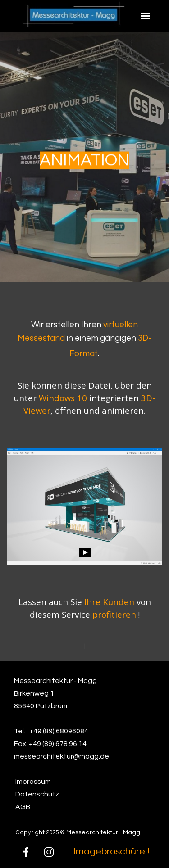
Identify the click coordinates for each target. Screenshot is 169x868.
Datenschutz (37, 794)
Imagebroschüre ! (112, 852)
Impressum (33, 782)
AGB (23, 807)
